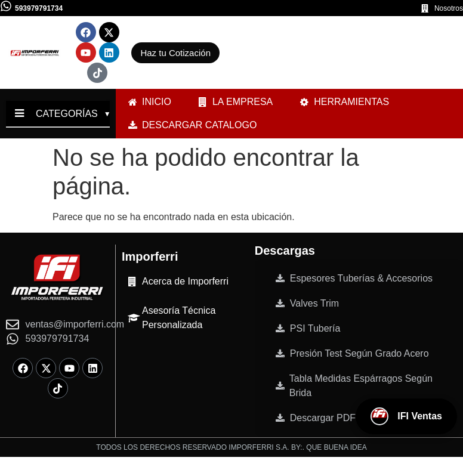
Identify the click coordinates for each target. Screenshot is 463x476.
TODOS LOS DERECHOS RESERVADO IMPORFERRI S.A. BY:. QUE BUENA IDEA (231, 447)
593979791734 (39, 8)
